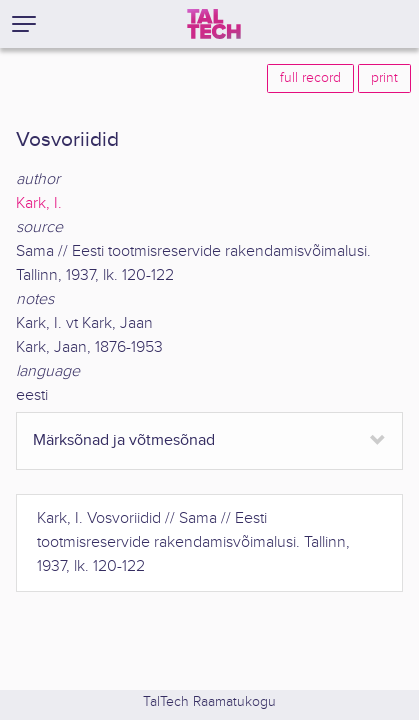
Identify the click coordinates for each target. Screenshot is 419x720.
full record (310, 78)
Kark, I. (39, 203)
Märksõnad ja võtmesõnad (124, 440)
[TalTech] (214, 24)
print (384, 78)
